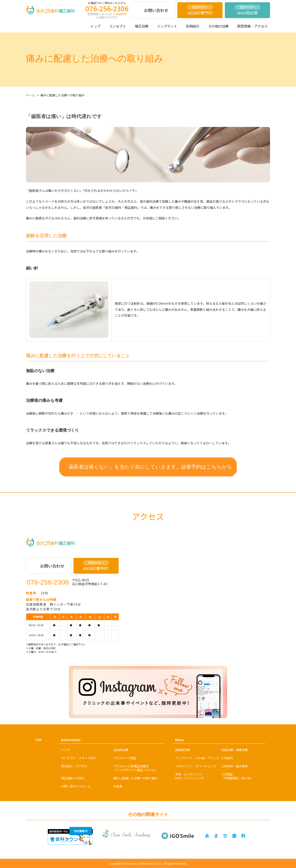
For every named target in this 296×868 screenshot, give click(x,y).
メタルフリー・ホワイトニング (196, 766)
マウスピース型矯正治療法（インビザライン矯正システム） (135, 768)
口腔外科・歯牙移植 (234, 766)
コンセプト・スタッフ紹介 (79, 758)
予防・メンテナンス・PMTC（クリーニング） (191, 776)
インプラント (167, 26)
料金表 (118, 786)
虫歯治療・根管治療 (234, 750)
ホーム (30, 95)
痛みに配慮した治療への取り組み (135, 778)
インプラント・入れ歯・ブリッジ (197, 758)
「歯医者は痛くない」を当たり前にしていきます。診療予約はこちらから (148, 467)
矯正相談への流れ (73, 778)
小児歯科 (227, 758)
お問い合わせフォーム (76, 786)
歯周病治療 (182, 750)
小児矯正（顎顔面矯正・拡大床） (237, 776)
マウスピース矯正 (125, 758)
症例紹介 (193, 26)
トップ (95, 26)
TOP (38, 740)
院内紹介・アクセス (74, 766)
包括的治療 (121, 750)
